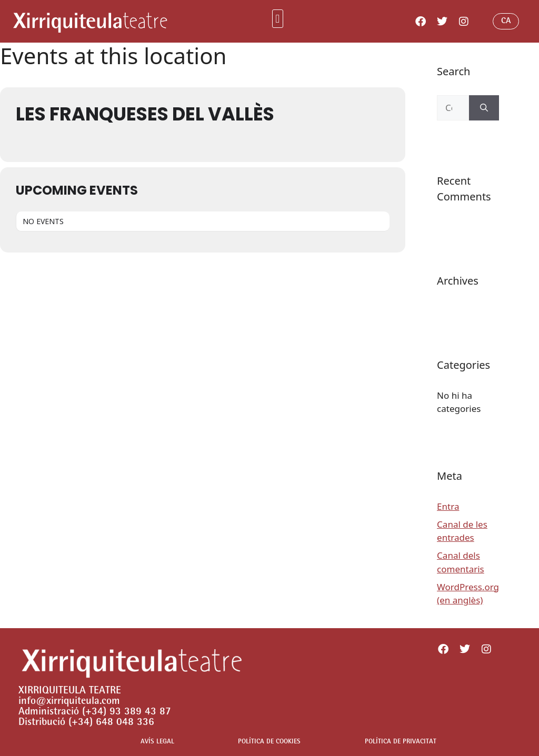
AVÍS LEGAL (157, 742)
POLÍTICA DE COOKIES (269, 742)
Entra (448, 506)
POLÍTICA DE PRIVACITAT (401, 742)
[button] (278, 19)
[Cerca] (484, 108)
